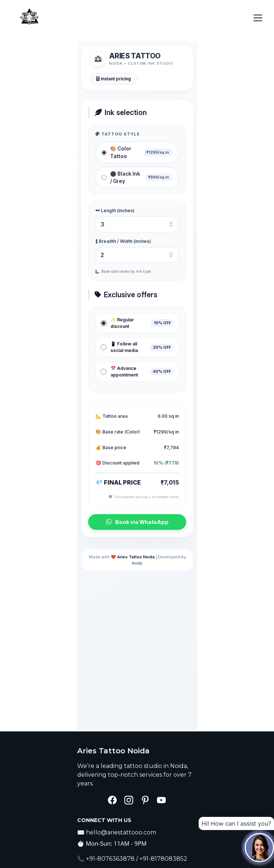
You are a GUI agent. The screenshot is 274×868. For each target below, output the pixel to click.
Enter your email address (114, 776)
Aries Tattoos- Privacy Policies (135, 832)
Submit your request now (128, 816)
